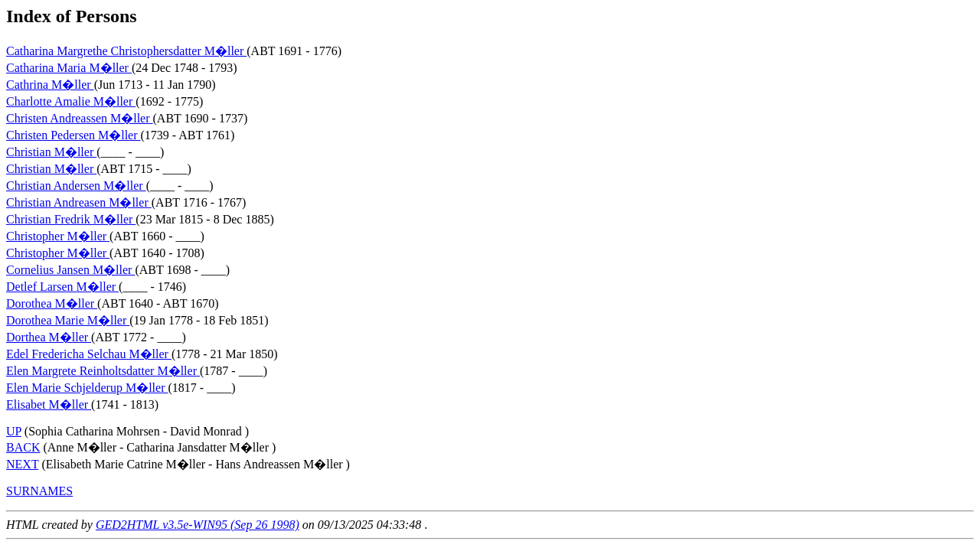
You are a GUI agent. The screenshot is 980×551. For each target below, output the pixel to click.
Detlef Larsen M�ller (62, 287)
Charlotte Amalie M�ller (71, 101)
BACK (23, 447)
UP (14, 431)
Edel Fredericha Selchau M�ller (89, 354)
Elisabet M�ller (49, 404)
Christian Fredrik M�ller (71, 219)
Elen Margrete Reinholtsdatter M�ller (103, 371)
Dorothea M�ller (52, 303)
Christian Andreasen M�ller (79, 202)
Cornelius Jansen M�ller (70, 270)
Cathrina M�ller (50, 85)
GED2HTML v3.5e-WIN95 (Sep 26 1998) (198, 525)
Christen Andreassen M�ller (80, 118)
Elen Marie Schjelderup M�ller (87, 388)
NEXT (22, 464)
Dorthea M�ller (49, 337)
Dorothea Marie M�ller (68, 320)
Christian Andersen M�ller (76, 186)
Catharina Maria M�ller (69, 68)
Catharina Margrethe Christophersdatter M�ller (126, 51)
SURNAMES (39, 491)
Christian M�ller (51, 152)
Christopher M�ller (58, 236)
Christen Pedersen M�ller (73, 135)
